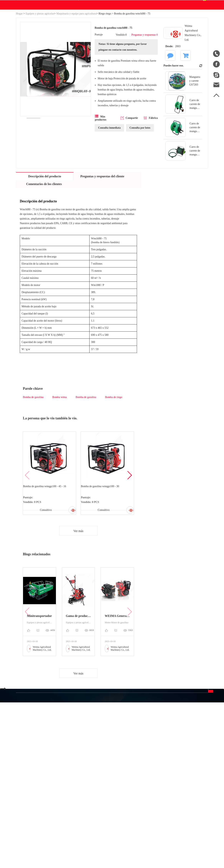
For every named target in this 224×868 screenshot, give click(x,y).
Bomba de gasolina (33, 434)
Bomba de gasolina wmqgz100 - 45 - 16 (46, 525)
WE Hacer (74, 42)
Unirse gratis (128, 790)
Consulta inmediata (109, 176)
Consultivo (45, 549)
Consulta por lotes (140, 176)
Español (198, 22)
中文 (157, 776)
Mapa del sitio (25, 795)
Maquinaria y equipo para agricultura (76, 50)
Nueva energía (53, 804)
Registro (170, 4)
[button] (129, 514)
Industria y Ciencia (56, 783)
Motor (81, 783)
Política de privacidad (134, 811)
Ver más (78, 573)
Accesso (156, 4)
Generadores (52, 790)
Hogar (19, 50)
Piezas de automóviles (58, 797)
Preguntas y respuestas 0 (142, 73)
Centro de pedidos (169, 25)
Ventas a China (25, 809)
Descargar (94, 42)
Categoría (55, 767)
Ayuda (123, 42)
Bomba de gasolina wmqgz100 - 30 (102, 525)
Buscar (137, 23)
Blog (112, 42)
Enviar (187, 807)
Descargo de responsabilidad (130, 800)
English (159, 783)
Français (159, 797)
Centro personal (168, 20)
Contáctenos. (141, 42)
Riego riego (105, 50)
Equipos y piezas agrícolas (40, 50)
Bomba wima (59, 434)
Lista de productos (27, 802)
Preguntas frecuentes (130, 780)
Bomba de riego (114, 434)
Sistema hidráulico (56, 776)
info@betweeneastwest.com (111, 4)
